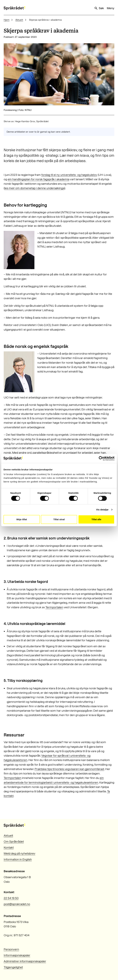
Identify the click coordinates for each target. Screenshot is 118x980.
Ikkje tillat (22, 519)
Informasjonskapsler (17, 955)
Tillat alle (96, 519)
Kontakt (9, 848)
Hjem (7, 20)
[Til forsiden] (14, 8)
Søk (99, 8)
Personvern (11, 949)
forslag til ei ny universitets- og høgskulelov (69, 175)
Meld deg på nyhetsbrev (20, 853)
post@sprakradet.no (17, 904)
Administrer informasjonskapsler (25, 961)
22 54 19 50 (11, 898)
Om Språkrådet (14, 842)
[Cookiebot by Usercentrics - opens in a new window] (101, 458)
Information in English (18, 859)
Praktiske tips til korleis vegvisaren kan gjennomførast (69, 769)
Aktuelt (19, 20)
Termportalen (54, 607)
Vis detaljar (102, 510)
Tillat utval (59, 519)
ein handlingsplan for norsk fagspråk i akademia (38, 179)
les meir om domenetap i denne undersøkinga (34, 188)
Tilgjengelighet (13, 967)
